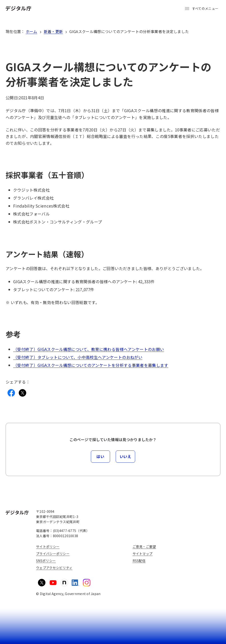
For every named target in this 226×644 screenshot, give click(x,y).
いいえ (126, 456)
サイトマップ (143, 554)
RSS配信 (139, 561)
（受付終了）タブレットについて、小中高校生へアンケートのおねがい (78, 357)
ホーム (31, 31)
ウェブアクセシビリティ (54, 568)
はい (100, 456)
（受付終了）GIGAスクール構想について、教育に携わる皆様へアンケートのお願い (89, 349)
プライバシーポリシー (53, 554)
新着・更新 (53, 31)
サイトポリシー (48, 547)
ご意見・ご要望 (144, 547)
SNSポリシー (46, 561)
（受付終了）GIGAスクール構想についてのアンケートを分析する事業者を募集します (91, 365)
